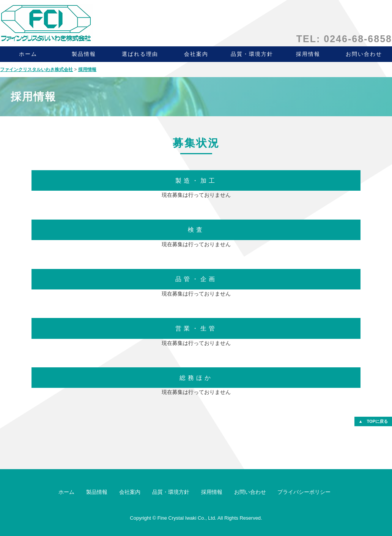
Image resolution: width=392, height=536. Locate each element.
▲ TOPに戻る (373, 421)
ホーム (28, 54)
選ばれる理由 (140, 54)
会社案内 (196, 54)
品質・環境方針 (252, 54)
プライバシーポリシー (304, 492)
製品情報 (84, 54)
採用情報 (308, 54)
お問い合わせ (250, 492)
